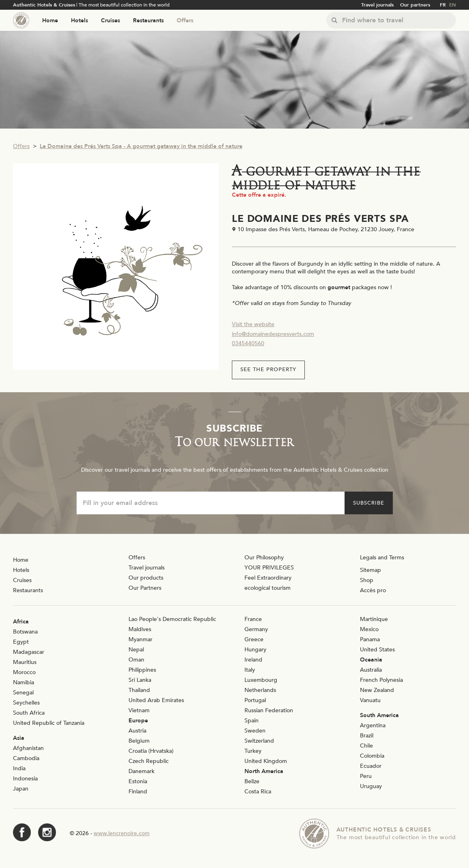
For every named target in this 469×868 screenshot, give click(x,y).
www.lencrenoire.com (122, 833)
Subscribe (369, 503)
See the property (268, 370)
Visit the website (253, 324)
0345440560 (248, 343)
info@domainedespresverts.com (273, 334)
